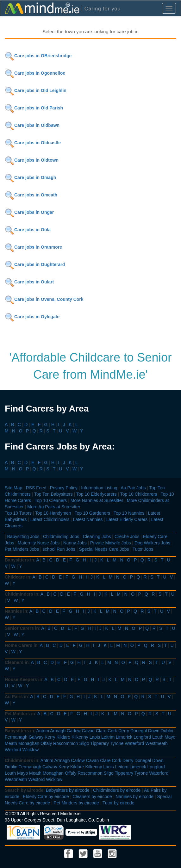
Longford (142, 737)
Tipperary (100, 743)
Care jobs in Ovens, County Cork (44, 299)
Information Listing (99, 488)
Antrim (43, 731)
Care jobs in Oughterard (35, 264)
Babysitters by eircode (68, 790)
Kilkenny (80, 737)
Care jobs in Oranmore (33, 247)
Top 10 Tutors (18, 513)
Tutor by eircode (119, 803)
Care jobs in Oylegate (32, 317)
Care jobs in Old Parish (34, 108)
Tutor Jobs (143, 549)
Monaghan (29, 743)
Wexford (13, 750)
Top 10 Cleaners (51, 500)
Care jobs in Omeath (31, 195)
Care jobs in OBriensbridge (38, 56)
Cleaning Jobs (97, 536)
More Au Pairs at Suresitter (54, 507)
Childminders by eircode (117, 790)
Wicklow (31, 750)
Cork (112, 731)
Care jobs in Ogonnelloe (35, 73)
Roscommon (66, 743)
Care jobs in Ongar (29, 212)
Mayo (170, 737)
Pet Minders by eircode (76, 803)
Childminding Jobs (61, 536)
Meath (11, 743)
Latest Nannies (88, 519)
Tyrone (117, 743)
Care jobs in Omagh (30, 177)
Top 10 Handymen (53, 513)
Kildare (63, 737)
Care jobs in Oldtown (32, 160)
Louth (158, 737)
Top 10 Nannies (129, 513)
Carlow (74, 731)
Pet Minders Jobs (22, 549)
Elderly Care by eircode (46, 797)
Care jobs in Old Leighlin (36, 90)
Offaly (46, 743)
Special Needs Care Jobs (104, 549)
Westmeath (156, 743)
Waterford (134, 743)
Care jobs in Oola (28, 230)
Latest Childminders (50, 519)
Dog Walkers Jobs (152, 543)
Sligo (84, 743)
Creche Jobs (127, 536)
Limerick (124, 737)
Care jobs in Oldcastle (33, 143)
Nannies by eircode (134, 797)
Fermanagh (16, 737)
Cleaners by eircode (92, 797)
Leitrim (108, 737)
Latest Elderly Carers (127, 519)
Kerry (50, 737)
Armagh (58, 731)
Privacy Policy (64, 488)
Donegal (139, 731)
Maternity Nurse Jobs (39, 543)
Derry (124, 731)
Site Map (13, 488)
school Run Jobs (59, 549)
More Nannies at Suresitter (97, 500)
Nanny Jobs (75, 543)
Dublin (167, 731)
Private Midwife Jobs (110, 543)
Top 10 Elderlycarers (97, 494)
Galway (36, 737)
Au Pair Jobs (133, 488)
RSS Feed (36, 488)
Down (154, 731)
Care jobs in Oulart (29, 282)
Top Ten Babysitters (53, 494)
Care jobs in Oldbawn (32, 125)
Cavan (88, 731)
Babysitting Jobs (23, 536)
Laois (95, 737)
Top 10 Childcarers (139, 494)
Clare (101, 731)
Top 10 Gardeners (92, 513)
